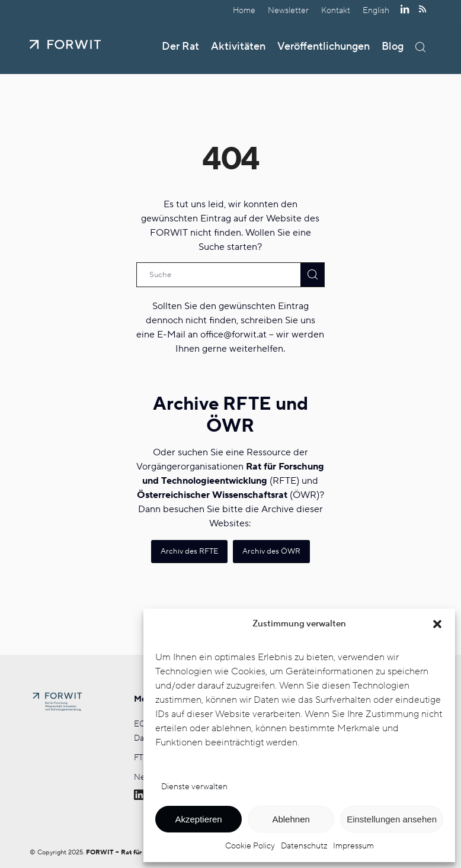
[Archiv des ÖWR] (271, 552)
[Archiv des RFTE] (189, 552)
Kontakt (336, 10)
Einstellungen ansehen (392, 819)
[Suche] (420, 47)
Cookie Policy (250, 846)
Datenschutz (304, 846)
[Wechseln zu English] (376, 10)
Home (244, 10)
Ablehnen (291, 819)
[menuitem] (244, 10)
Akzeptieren (198, 819)
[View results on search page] (312, 275)
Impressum (353, 846)
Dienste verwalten (194, 787)
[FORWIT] (65, 44)
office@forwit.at (233, 335)
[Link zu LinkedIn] (404, 9)
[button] (437, 624)
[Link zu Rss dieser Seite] (422, 9)
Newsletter (288, 10)
